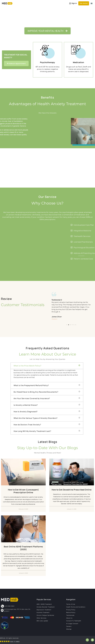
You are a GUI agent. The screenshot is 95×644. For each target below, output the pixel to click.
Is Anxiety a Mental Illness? (26, 405)
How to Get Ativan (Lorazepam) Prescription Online (23, 491)
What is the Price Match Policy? (27, 366)
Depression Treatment (44, 610)
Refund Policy (71, 612)
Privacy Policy (71, 610)
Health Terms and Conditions (76, 607)
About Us (69, 618)
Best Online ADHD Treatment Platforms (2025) (23, 548)
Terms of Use (71, 604)
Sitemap (69, 629)
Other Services (41, 618)
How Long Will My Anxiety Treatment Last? (32, 431)
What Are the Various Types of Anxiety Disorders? (36, 418)
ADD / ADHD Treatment (44, 604)
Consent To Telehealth (74, 621)
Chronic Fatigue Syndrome (45, 615)
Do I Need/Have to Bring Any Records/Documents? (36, 392)
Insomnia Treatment (43, 612)
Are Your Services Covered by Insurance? (32, 398)
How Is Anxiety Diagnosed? (26, 412)
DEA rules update (42, 621)
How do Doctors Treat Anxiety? (27, 425)
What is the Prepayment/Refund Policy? (31, 385)
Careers (69, 626)
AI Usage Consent (72, 624)
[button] (92, 3)
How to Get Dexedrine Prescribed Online (72, 490)
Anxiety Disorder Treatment (46, 607)
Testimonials (70, 615)
